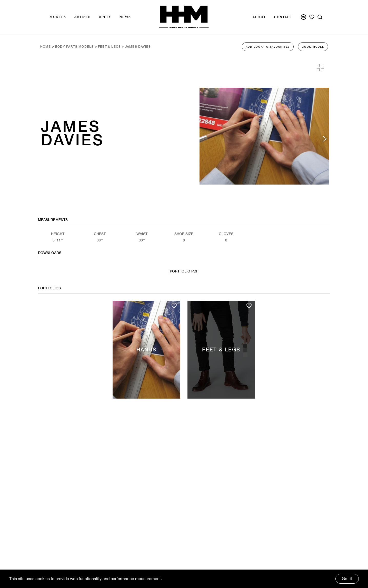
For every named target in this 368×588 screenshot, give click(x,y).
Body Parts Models (74, 47)
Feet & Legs (109, 47)
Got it (347, 579)
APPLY (105, 17)
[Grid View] (320, 68)
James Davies (138, 47)
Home (46, 47)
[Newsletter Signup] (304, 17)
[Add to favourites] (174, 306)
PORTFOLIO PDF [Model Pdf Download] (184, 271)
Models (58, 17)
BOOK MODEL (313, 47)
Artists (83, 17)
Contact (283, 17)
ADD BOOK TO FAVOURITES (268, 47)
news (125, 17)
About (259, 17)
